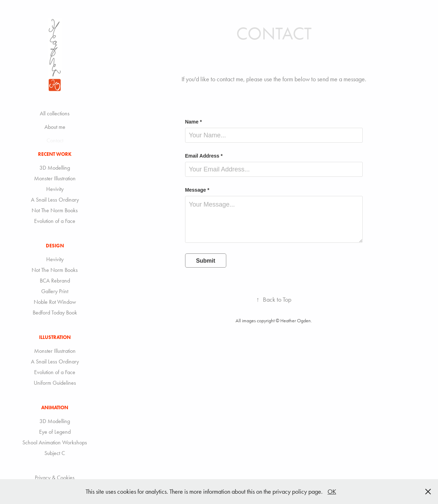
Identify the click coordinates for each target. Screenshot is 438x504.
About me (55, 127)
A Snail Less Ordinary (55, 200)
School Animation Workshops (55, 442)
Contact (55, 140)
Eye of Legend (55, 432)
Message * (197, 190)
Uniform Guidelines (55, 383)
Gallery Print (55, 291)
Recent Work (55, 154)
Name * (193, 122)
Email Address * (204, 156)
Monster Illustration (55, 178)
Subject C (55, 453)
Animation (55, 408)
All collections (55, 113)
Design (55, 246)
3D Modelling (55, 168)
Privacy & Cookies (55, 478)
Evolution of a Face (55, 221)
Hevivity (55, 189)
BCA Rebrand (55, 281)
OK (332, 492)
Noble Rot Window (55, 302)
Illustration (55, 337)
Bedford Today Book (55, 313)
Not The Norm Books (55, 210)
